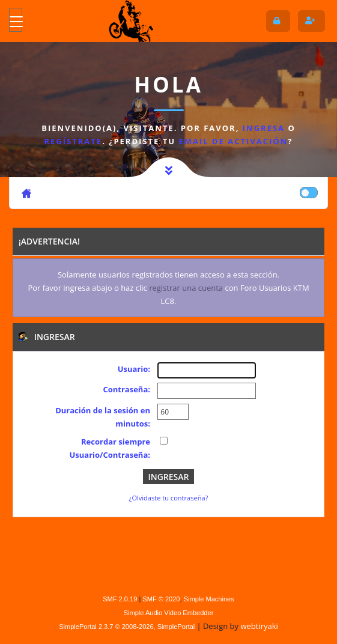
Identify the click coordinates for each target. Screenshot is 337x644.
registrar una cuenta (186, 288)
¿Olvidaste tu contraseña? (169, 498)
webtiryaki (259, 626)
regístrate (74, 141)
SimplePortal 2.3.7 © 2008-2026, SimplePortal (127, 627)
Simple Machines (209, 599)
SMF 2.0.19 (120, 599)
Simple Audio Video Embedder (169, 613)
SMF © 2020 (161, 599)
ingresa (264, 128)
